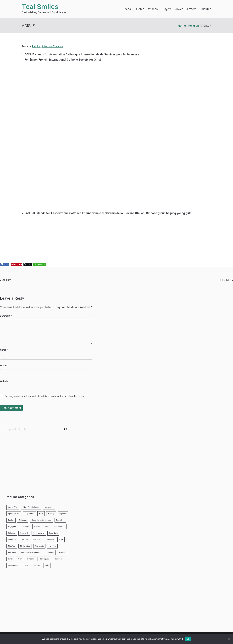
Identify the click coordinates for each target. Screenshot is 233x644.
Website (4, 381)
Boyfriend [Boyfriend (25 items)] (63, 514)
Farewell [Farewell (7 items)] (26, 527)
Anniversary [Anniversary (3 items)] (49, 507)
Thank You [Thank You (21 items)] (58, 559)
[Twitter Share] (28, 264)
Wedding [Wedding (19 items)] (37, 565)
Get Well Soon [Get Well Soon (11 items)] (60, 527)
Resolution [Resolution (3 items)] (12, 552)
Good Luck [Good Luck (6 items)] (24, 533)
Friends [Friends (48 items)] (37, 527)
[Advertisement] (87, 85)
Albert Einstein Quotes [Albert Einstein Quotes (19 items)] (31, 507)
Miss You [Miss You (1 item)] (12, 546)
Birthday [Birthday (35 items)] (51, 514)
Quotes (139, 9)
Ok (188, 639)
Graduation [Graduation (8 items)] (12, 540)
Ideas (127, 9)
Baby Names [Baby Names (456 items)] (29, 514)
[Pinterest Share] (16, 264)
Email (4, 366)
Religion (36, 46)
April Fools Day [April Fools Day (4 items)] (14, 514)
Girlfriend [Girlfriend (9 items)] (12, 533)
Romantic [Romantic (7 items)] (62, 552)
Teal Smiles (40, 7)
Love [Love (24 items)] (61, 540)
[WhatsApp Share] (40, 264)
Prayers (167, 9)
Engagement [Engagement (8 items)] (13, 527)
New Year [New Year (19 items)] (52, 546)
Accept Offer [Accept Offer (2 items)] (13, 507)
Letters (192, 9)
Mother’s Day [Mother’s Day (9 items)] (25, 546)
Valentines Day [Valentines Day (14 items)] (14, 565)
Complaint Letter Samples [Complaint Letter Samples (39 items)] (41, 520)
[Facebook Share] (5, 264)
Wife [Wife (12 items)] (47, 565)
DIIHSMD (225, 280)
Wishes (153, 9)
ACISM (7, 280)
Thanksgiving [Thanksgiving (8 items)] (44, 559)
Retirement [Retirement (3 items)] (50, 552)
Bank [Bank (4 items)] (41, 514)
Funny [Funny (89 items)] (47, 527)
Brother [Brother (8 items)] (11, 520)
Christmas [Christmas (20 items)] (23, 520)
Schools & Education (52, 46)
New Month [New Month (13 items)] (39, 546)
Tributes (206, 9)
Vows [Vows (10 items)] (26, 565)
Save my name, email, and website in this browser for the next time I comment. (45, 396)
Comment (6, 316)
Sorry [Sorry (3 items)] (20, 559)
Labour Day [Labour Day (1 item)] (50, 540)
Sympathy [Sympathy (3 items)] (30, 559)
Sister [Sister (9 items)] (10, 559)
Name (4, 350)
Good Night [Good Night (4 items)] (53, 533)
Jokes (179, 9)
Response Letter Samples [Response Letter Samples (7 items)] (31, 552)
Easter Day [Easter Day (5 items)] (60, 520)
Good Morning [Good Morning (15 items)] (39, 533)
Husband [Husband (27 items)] (25, 540)
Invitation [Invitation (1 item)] (37, 540)
